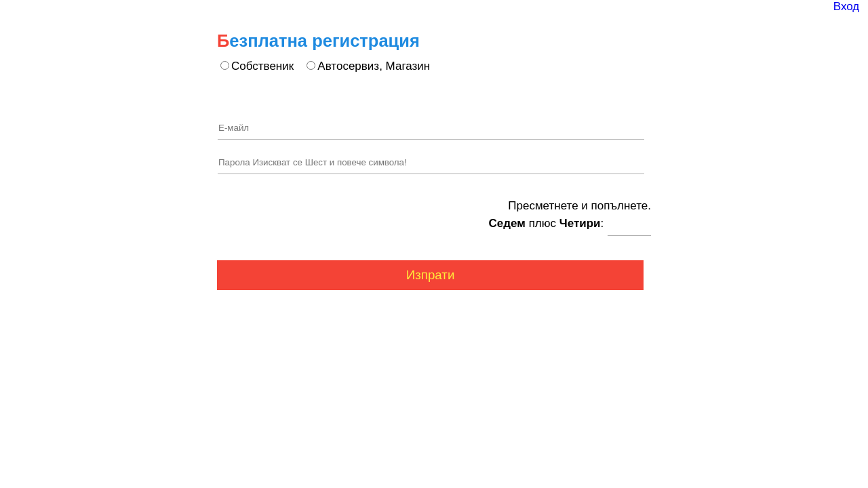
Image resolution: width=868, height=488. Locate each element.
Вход (846, 6)
